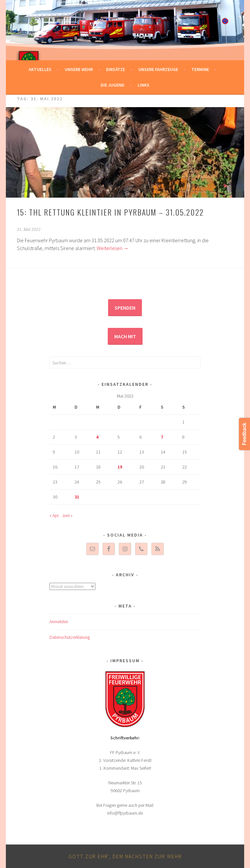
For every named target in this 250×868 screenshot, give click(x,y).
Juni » (67, 515)
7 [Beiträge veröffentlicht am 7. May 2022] (162, 437)
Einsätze (116, 69)
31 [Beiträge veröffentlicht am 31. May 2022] (77, 497)
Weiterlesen (113, 248)
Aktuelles (40, 69)
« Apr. (54, 515)
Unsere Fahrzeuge (158, 69)
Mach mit (125, 336)
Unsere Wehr (79, 69)
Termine (200, 69)
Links (144, 85)
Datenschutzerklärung (70, 637)
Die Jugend (112, 85)
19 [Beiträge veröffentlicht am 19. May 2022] (120, 467)
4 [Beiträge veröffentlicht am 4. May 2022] (97, 437)
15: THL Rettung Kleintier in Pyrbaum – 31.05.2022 (110, 212)
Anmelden (59, 622)
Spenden (125, 308)
